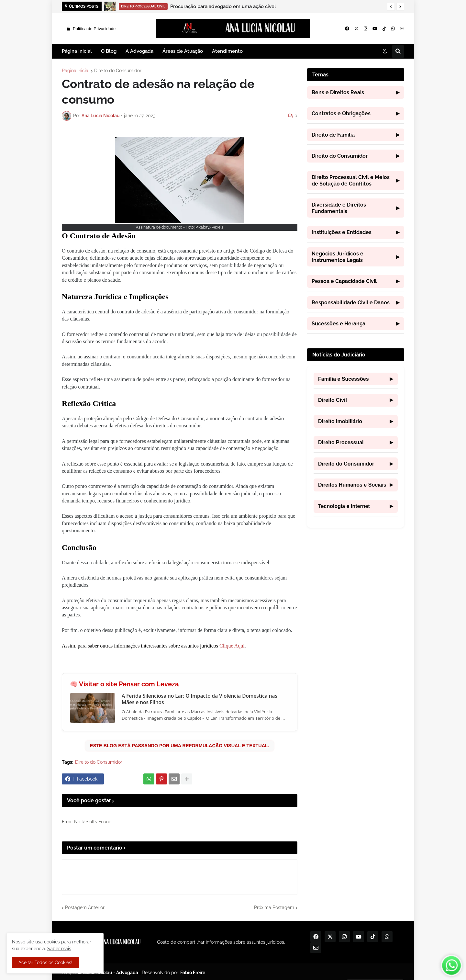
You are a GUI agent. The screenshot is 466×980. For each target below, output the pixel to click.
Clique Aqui (232, 646)
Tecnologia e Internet (356, 506)
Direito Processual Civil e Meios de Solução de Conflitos (356, 180)
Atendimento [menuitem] (227, 51)
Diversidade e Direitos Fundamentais (356, 208)
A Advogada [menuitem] (139, 51)
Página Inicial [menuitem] (77, 51)
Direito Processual (356, 443)
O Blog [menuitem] (109, 51)
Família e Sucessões (356, 379)
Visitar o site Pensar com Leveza (129, 684)
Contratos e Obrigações (356, 114)
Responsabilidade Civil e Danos (356, 303)
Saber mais (59, 949)
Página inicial (76, 71)
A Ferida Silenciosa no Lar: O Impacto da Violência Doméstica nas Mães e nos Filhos (200, 699)
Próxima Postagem (274, 907)
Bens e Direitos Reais (356, 93)
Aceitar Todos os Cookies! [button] (45, 963)
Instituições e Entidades (356, 232)
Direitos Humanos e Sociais (356, 485)
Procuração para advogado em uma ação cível (223, 6)
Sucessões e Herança (356, 324)
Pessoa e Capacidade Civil (356, 281)
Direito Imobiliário (356, 422)
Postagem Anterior (85, 907)
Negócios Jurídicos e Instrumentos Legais (356, 257)
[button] (391, 7)
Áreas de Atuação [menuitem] (183, 51)
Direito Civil (356, 400)
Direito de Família (356, 135)
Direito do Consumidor (118, 71)
